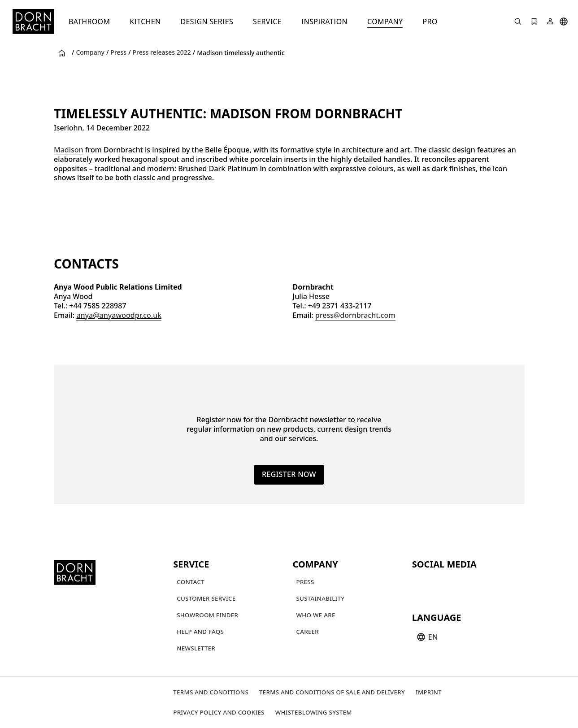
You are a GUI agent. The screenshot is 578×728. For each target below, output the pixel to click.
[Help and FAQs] (200, 632)
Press (118, 52)
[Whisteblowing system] (314, 713)
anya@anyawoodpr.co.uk (119, 315)
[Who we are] (316, 615)
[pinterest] (452, 584)
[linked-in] (485, 584)
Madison (69, 150)
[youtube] (420, 584)
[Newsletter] (196, 648)
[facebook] (469, 584)
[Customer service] (206, 599)
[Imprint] (429, 692)
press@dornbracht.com (355, 315)
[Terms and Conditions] (211, 692)
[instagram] (436, 584)
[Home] (33, 22)
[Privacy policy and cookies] (219, 713)
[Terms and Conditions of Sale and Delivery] (332, 692)
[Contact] (191, 582)
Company (90, 52)
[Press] (305, 582)
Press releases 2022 (162, 52)
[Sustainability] (321, 599)
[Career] (308, 632)
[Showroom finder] (207, 615)
